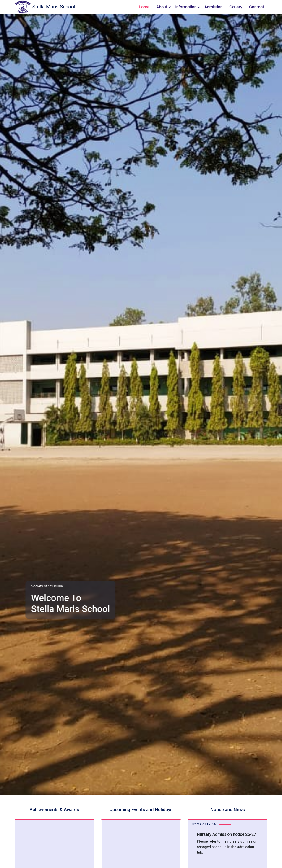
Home (144, 7)
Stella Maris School (45, 7)
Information (186, 7)
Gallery (236, 7)
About (162, 7)
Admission (213, 7)
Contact (257, 7)
